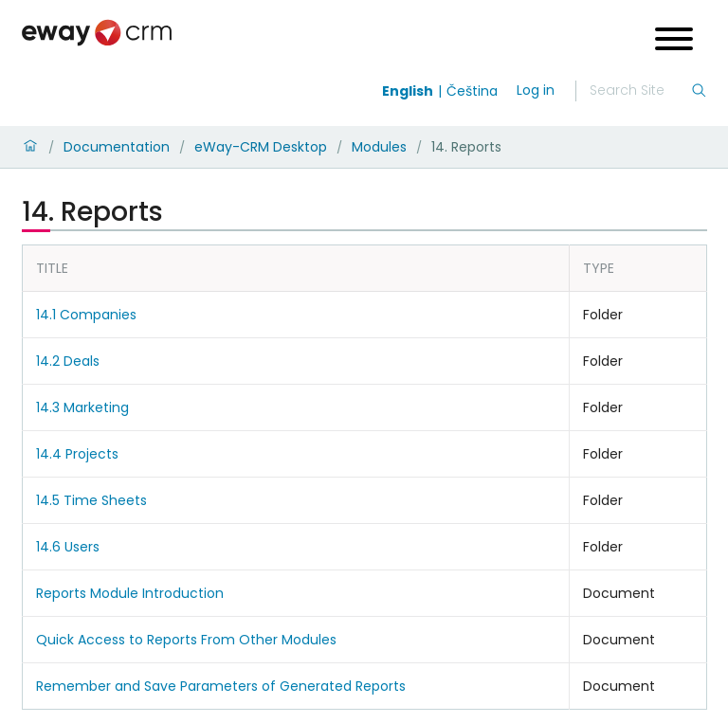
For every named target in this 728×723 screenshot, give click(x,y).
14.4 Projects (77, 454)
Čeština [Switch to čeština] (472, 91)
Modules (379, 147)
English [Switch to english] (408, 91)
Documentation (117, 147)
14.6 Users (68, 547)
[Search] (640, 91)
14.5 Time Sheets (91, 500)
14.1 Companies (86, 315)
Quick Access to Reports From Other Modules (186, 640)
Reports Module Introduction (130, 593)
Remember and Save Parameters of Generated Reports (221, 686)
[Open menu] (674, 41)
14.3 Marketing (82, 407)
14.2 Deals (68, 361)
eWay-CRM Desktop (261, 147)
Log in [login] (536, 90)
